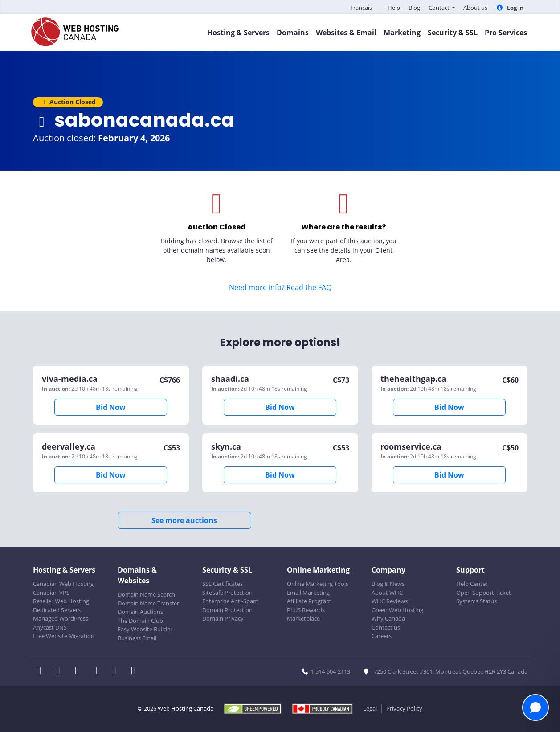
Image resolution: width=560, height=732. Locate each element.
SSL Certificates (223, 584)
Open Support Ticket (484, 593)
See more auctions (184, 520)
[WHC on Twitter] (61, 671)
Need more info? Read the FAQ (280, 287)
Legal (370, 708)
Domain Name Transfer (148, 603)
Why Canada (388, 618)
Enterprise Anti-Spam (230, 601)
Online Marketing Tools (318, 584)
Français (361, 8)
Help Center (472, 584)
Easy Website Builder (145, 629)
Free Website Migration (64, 636)
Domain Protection (227, 610)
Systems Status (476, 601)
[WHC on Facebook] (42, 671)
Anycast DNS (50, 627)
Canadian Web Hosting (63, 584)
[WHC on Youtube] (117, 671)
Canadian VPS (51, 593)
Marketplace (303, 618)
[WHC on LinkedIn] (80, 671)
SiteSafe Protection (227, 593)
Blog (414, 8)
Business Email (137, 638)
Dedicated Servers (57, 610)
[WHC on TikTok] (135, 671)
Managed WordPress (61, 618)
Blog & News (388, 584)
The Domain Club (140, 621)
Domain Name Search (146, 594)
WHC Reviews (390, 601)
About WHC (387, 593)
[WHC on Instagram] (98, 671)
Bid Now (111, 407)
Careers (382, 636)
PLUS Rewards (306, 610)
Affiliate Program (309, 601)
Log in (510, 8)
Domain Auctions (140, 612)
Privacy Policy (404, 708)
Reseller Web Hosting (61, 601)
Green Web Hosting (397, 610)
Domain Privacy (223, 618)
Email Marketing (308, 593)
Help (394, 8)
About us (475, 8)
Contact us (386, 627)
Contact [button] (440, 8)
